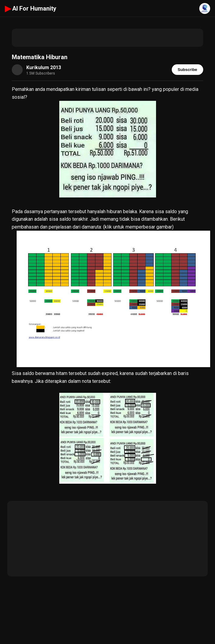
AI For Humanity (31, 8)
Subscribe (187, 70)
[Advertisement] (108, 38)
